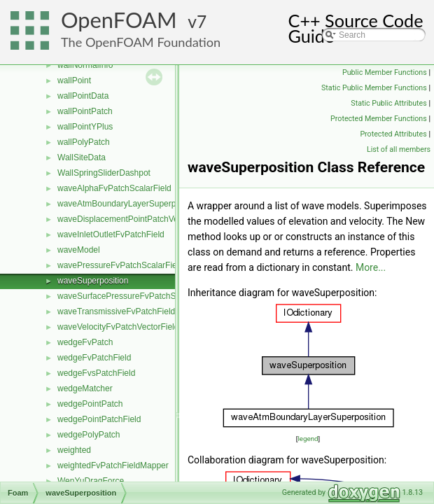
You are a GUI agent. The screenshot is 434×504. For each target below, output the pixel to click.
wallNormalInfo (85, 65)
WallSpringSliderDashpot (104, 173)
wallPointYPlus (85, 127)
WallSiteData (82, 157)
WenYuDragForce (91, 481)
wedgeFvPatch (85, 342)
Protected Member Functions (379, 119)
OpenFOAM (119, 20)
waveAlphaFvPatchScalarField (114, 188)
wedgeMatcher (85, 388)
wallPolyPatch (84, 142)
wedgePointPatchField (99, 419)
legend (308, 439)
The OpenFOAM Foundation (141, 42)
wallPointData (83, 96)
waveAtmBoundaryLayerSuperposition (129, 204)
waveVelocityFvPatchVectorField (118, 327)
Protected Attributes (393, 134)
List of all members (399, 149)
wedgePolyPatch (89, 435)
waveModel (79, 250)
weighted (74, 450)
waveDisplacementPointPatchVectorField (134, 219)
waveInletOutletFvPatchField (111, 234)
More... (371, 267)
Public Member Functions (385, 72)
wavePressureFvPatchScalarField (120, 265)
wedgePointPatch (90, 404)
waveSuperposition (93, 281)
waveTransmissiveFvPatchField (116, 311)
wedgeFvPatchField (94, 358)
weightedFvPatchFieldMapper (113, 465)
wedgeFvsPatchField (96, 373)
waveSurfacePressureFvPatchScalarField (135, 296)
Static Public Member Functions (374, 88)
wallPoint (74, 80)
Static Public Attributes (388, 103)
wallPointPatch (85, 111)
